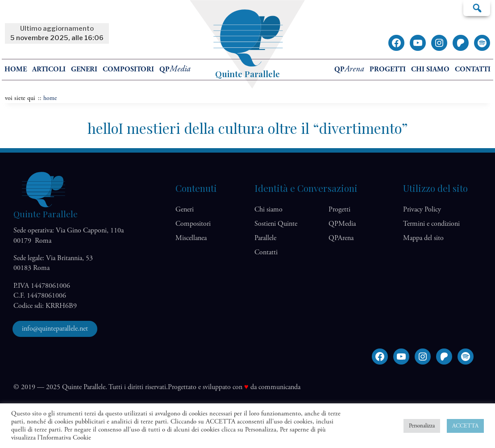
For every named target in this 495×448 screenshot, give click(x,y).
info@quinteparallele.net (55, 329)
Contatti (473, 69)
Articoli (49, 69)
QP (175, 69)
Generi (84, 69)
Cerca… (477, 8)
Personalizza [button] (422, 426)
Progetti (388, 69)
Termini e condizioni (431, 224)
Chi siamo (430, 69)
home (16, 69)
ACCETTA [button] (465, 426)
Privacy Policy (422, 209)
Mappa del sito (423, 238)
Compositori (128, 69)
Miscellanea (191, 238)
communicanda (279, 387)
